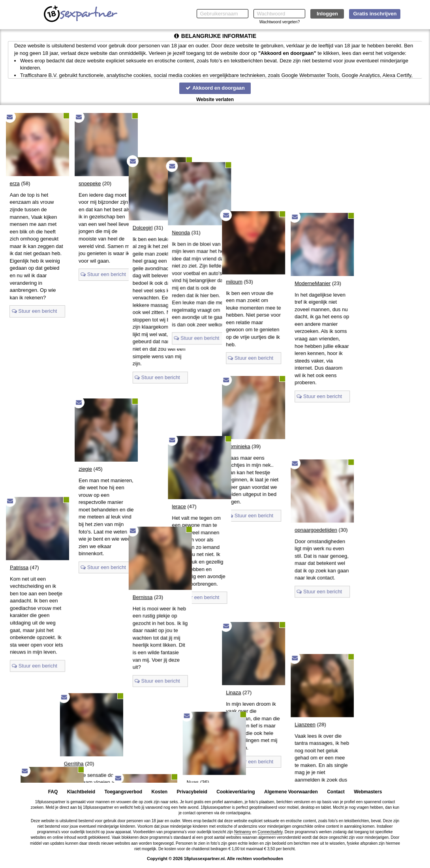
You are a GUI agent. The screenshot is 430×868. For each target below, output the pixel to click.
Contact (336, 792)
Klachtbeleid (81, 792)
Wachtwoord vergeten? (280, 22)
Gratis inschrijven (375, 14)
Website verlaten (215, 100)
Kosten (160, 792)
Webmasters (368, 792)
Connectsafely (270, 832)
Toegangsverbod (123, 792)
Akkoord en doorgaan (215, 88)
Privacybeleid (192, 792)
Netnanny (243, 832)
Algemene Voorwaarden (291, 792)
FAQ (53, 792)
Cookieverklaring (236, 792)
